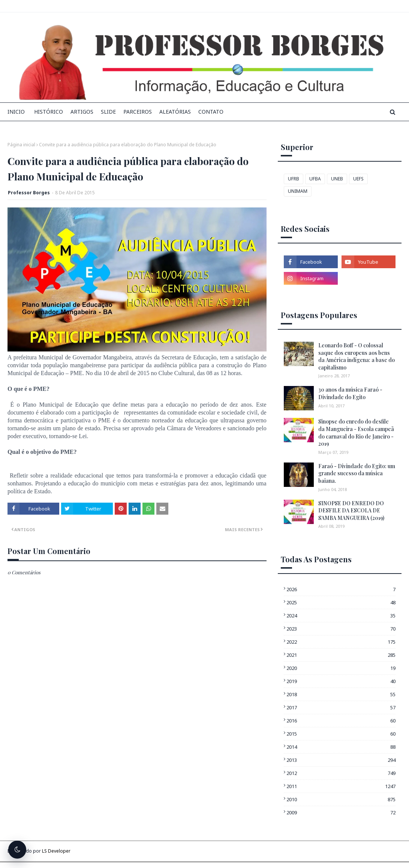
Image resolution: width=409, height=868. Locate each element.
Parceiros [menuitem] (138, 112)
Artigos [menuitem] (82, 112)
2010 (341, 799)
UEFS (358, 179)
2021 (341, 655)
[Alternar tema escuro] (17, 850)
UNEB (337, 179)
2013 (341, 760)
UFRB (294, 179)
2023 (341, 629)
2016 (341, 721)
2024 (341, 616)
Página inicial (21, 145)
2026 (341, 589)
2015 (341, 734)
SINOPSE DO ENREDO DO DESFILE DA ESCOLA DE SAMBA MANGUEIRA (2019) (351, 511)
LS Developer (56, 851)
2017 (341, 707)
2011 (341, 786)
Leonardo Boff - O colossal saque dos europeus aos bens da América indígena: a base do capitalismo (357, 356)
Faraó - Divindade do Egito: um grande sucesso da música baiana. (357, 473)
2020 (341, 668)
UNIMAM (298, 191)
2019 (341, 681)
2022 (341, 642)
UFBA (315, 179)
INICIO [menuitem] (16, 112)
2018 (341, 694)
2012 (341, 773)
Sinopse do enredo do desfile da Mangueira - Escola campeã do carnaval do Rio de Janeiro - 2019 (356, 432)
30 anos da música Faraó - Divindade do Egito (350, 393)
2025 (341, 602)
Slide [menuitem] (108, 112)
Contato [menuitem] (211, 112)
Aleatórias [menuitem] (175, 112)
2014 (341, 747)
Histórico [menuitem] (49, 112)
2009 (341, 812)
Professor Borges (29, 193)
